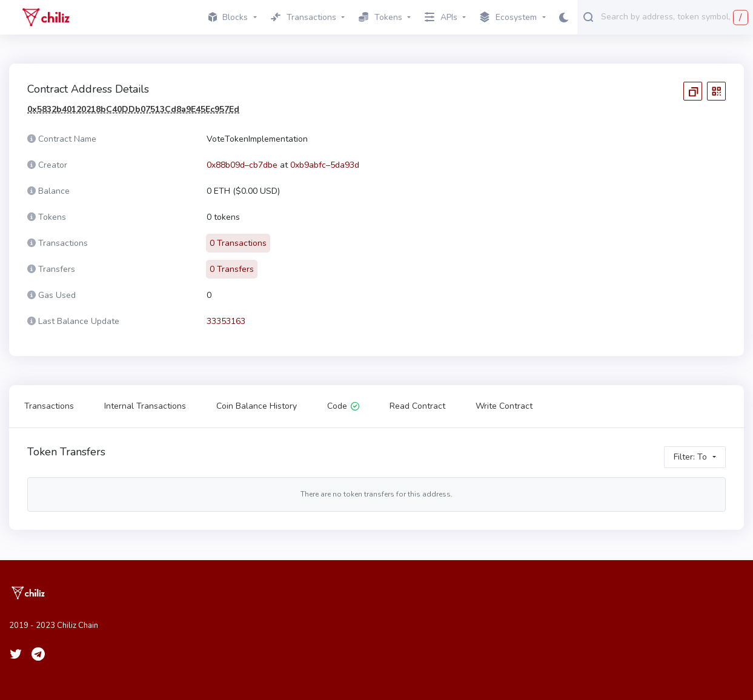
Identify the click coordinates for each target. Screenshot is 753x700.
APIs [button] (441, 17)
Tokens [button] (380, 17)
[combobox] (674, 16)
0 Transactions (238, 243)
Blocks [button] (228, 17)
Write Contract (504, 406)
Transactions (49, 406)
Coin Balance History (257, 406)
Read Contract (417, 406)
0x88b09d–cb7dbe (242, 165)
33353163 (226, 321)
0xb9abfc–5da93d (325, 165)
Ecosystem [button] (508, 18)
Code (343, 406)
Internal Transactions (145, 406)
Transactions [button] (304, 17)
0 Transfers (232, 269)
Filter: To (690, 457)
